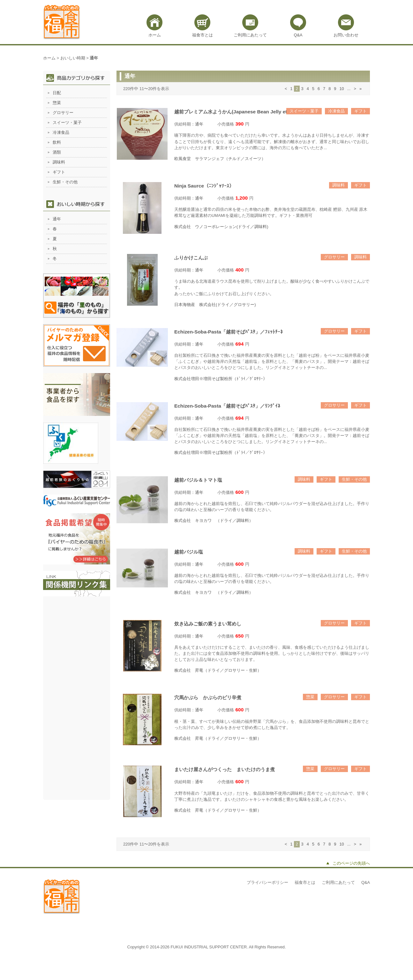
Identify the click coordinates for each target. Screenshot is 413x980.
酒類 (57, 152)
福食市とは (203, 35)
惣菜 (310, 697)
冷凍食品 (336, 111)
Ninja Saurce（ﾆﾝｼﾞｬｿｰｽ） (204, 186)
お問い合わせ (346, 35)
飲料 (57, 142)
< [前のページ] (286, 89)
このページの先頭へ (351, 863)
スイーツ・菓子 (304, 111)
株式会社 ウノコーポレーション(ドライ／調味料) (221, 227)
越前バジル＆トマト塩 (198, 480)
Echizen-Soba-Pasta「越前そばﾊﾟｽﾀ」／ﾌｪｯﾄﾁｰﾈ (229, 332)
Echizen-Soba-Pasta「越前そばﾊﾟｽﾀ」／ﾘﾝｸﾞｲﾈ (227, 406)
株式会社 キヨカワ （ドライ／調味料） (214, 521)
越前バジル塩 (189, 552)
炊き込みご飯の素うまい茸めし (208, 624)
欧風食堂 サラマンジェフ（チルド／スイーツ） (220, 159)
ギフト (360, 111)
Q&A (298, 35)
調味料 (338, 185)
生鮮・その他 (354, 479)
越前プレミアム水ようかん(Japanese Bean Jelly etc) (233, 112)
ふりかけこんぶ (191, 258)
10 (342, 89)
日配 (57, 93)
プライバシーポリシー (267, 882)
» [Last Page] (360, 89)
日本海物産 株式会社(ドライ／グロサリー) (215, 305)
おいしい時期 (73, 58)
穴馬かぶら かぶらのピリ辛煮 (208, 697)
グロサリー (334, 257)
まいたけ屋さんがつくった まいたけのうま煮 (225, 769)
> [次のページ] (355, 89)
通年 (199, 124)
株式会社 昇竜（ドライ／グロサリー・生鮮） (218, 670)
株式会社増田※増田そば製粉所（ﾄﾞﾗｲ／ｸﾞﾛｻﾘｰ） (221, 379)
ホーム (155, 35)
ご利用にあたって (250, 35)
